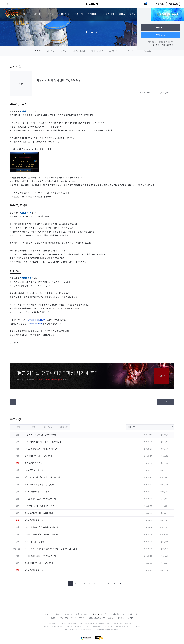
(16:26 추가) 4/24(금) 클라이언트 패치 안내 (42, 527)
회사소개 (49, 614)
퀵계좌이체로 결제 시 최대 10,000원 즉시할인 (43, 442)
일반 (33, 427)
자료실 (122, 14)
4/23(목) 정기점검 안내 (34, 570)
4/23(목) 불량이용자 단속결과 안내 (39, 563)
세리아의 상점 (97, 51)
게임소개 (38, 14)
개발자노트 (146, 51)
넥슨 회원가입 (159, 4)
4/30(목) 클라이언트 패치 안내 (37, 492)
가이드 (51, 14)
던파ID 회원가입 (168, 45)
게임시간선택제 (131, 614)
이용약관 (69, 614)
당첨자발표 (64, 427)
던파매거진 (130, 51)
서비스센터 (109, 14)
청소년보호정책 (116, 614)
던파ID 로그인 (161, 35)
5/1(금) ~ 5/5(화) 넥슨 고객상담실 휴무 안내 (43, 477)
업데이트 (51, 51)
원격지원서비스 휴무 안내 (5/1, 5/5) (40, 484)
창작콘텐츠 (93, 14)
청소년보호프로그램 (97, 618)
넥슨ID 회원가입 (154, 45)
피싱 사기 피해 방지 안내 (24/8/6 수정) (41, 435)
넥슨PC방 (64, 618)
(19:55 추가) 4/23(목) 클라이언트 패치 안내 (42, 534)
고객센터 (131, 618)
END (125, 584)
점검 (18, 427)
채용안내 (59, 614)
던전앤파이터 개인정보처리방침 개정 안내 (42, 506)
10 (114, 583)
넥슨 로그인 (173, 4)
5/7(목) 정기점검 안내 (34, 463)
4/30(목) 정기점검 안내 (34, 520)
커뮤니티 (79, 14)
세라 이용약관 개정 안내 (35, 542)
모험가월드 (64, 14)
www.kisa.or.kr (35, 324)
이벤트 (64, 51)
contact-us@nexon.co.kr (59, 626)
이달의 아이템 (79, 51)
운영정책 (54, 618)
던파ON (134, 14)
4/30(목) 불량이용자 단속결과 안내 (39, 513)
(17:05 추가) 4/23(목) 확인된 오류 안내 (41, 556)
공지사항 (37, 51)
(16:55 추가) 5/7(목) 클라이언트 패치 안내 (42, 449)
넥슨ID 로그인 (161, 28)
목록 (165, 402)
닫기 (144, 14)
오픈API (111, 618)
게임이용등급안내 (82, 614)
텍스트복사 (13, 402)
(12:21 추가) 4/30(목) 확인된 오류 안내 (41, 499)
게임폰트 (121, 618)
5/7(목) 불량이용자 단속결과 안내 (39, 456)
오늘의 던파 (114, 51)
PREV (64, 584)
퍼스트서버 (48, 427)
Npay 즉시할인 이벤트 (34, 470)
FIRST (59, 584)
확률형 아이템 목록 (79, 618)
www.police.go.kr (36, 320)
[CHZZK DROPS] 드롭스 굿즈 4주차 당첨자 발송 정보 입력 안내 (51, 549)
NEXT (120, 584)
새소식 (26, 14)
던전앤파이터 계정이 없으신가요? (161, 42)
